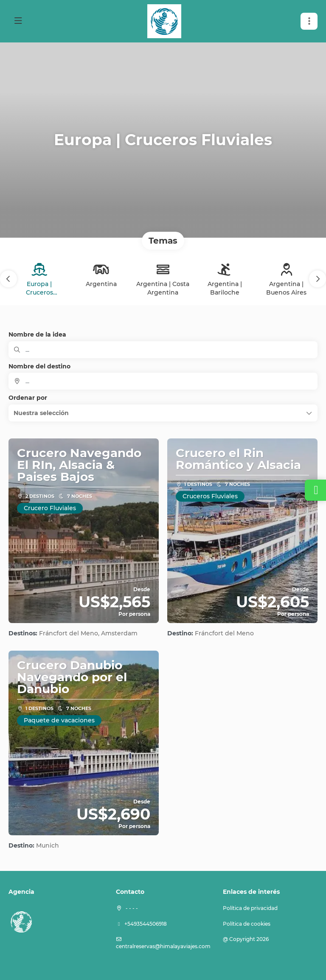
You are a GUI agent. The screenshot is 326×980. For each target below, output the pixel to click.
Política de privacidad (250, 908)
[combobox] (163, 381)
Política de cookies (247, 924)
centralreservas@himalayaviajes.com (163, 946)
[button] (309, 21)
